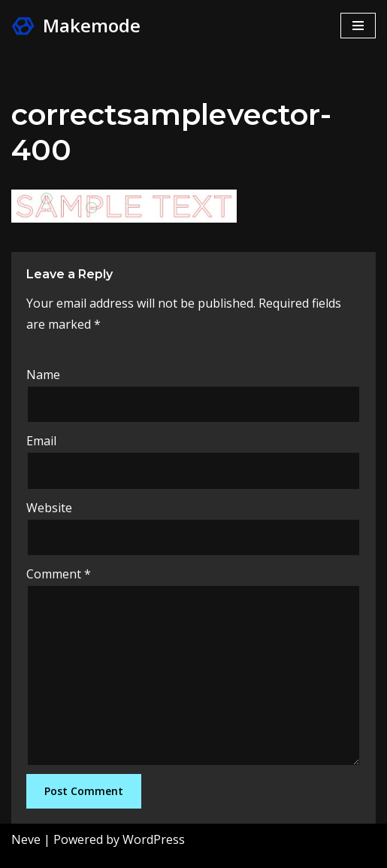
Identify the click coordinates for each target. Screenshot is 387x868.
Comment (59, 574)
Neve (26, 839)
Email (41, 441)
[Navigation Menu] (358, 26)
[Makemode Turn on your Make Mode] (76, 26)
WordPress (154, 839)
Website (49, 508)
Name (43, 375)
